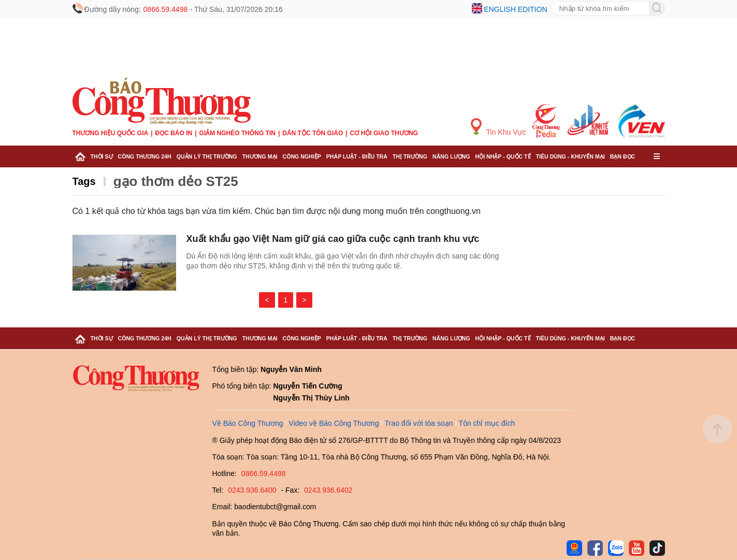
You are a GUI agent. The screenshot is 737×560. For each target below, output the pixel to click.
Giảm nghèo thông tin (237, 133)
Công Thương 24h (145, 156)
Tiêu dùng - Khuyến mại (570, 156)
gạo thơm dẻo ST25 (176, 181)
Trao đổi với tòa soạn (419, 423)
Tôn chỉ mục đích (487, 423)
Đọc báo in (174, 133)
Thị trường (410, 156)
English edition (515, 9)
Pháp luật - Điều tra (357, 156)
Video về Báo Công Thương (334, 423)
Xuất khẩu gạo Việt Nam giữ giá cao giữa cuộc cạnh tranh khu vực (333, 239)
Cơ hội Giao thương (384, 133)
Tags (84, 181)
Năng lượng (451, 156)
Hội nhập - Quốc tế (503, 156)
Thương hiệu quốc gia (111, 133)
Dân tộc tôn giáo (313, 133)
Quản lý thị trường (207, 156)
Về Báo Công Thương (248, 423)
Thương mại (260, 156)
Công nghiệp (301, 156)
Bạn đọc (623, 156)
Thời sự (102, 156)
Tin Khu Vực (498, 127)
